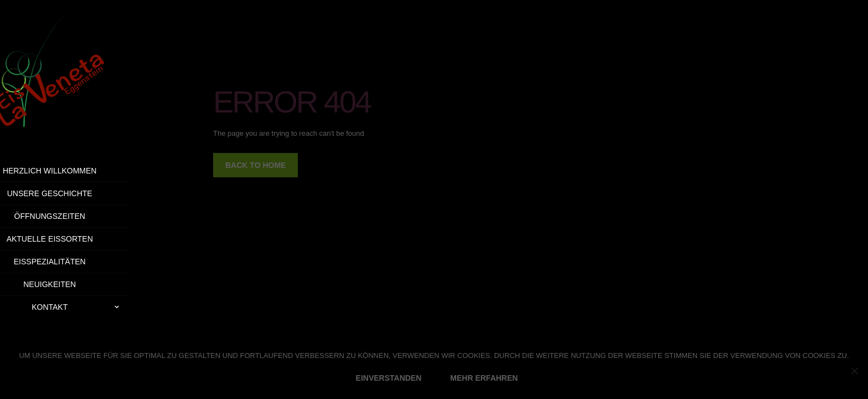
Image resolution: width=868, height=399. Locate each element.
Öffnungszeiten (78, 216)
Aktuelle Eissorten (78, 239)
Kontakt (108, 307)
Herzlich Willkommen (79, 171)
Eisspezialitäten (79, 262)
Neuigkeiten (78, 284)
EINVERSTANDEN (389, 378)
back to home (255, 165)
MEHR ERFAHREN (484, 378)
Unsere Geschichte (78, 193)
